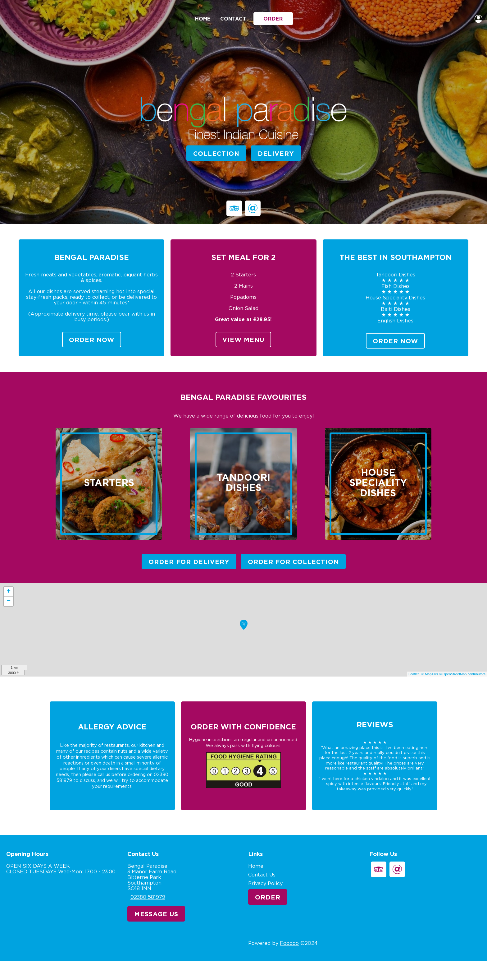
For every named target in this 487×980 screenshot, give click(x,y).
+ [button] (9, 592)
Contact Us (262, 875)
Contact (233, 19)
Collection (216, 153)
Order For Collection (293, 562)
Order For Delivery (189, 562)
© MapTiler (430, 674)
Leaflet (414, 674)
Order (273, 19)
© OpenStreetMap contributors (462, 674)
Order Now (92, 340)
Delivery (276, 153)
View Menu (243, 340)
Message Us (156, 914)
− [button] (9, 601)
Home (203, 19)
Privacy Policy (265, 883)
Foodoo (289, 943)
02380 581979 (148, 897)
